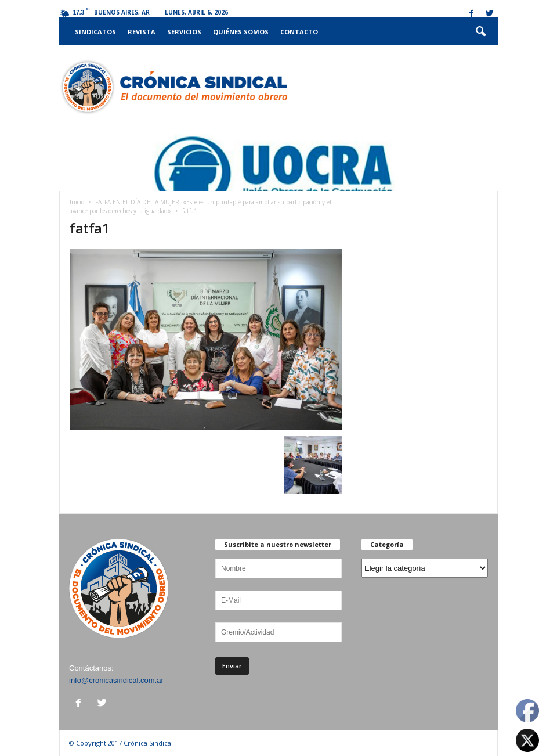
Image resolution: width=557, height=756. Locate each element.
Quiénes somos (241, 32)
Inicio (77, 202)
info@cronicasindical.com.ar (116, 680)
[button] (480, 32)
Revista (142, 32)
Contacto (299, 32)
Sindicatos (95, 32)
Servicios (184, 32)
